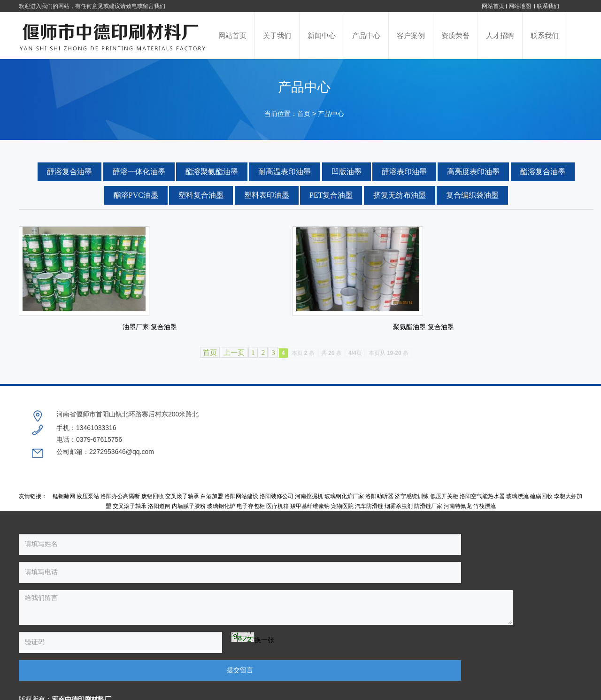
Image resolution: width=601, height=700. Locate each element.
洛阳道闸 (159, 514)
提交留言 (207, 621)
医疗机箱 (277, 514)
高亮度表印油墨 (473, 172)
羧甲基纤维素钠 (310, 514)
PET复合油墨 (331, 195)
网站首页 (493, 6)
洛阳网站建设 (241, 503)
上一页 (234, 388)
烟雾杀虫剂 (399, 514)
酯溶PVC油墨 (136, 195)
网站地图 (520, 6)
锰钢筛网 (64, 503)
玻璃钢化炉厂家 (344, 503)
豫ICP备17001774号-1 (352, 651)
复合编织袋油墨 (472, 195)
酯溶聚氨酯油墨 (212, 172)
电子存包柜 (251, 514)
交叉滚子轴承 (182, 503)
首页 (304, 114)
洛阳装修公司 (277, 503)
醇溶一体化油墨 (139, 172)
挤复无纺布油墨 (400, 195)
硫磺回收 (541, 503)
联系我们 (548, 6)
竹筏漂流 (485, 514)
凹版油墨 (347, 172)
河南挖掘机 (309, 503)
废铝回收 (153, 503)
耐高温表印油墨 (285, 172)
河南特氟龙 (458, 514)
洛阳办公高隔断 (120, 503)
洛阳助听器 (379, 503)
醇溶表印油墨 (404, 172)
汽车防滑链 (369, 514)
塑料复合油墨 (201, 195)
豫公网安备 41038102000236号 (432, 651)
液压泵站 (88, 503)
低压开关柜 (444, 503)
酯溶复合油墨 (543, 172)
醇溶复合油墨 (69, 172)
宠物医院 (342, 514)
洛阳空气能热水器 (482, 503)
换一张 (109, 619)
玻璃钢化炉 (221, 514)
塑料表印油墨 (267, 195)
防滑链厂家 (428, 514)
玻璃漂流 (517, 503)
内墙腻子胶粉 (189, 514)
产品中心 (331, 114)
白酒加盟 (212, 503)
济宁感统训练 (412, 503)
